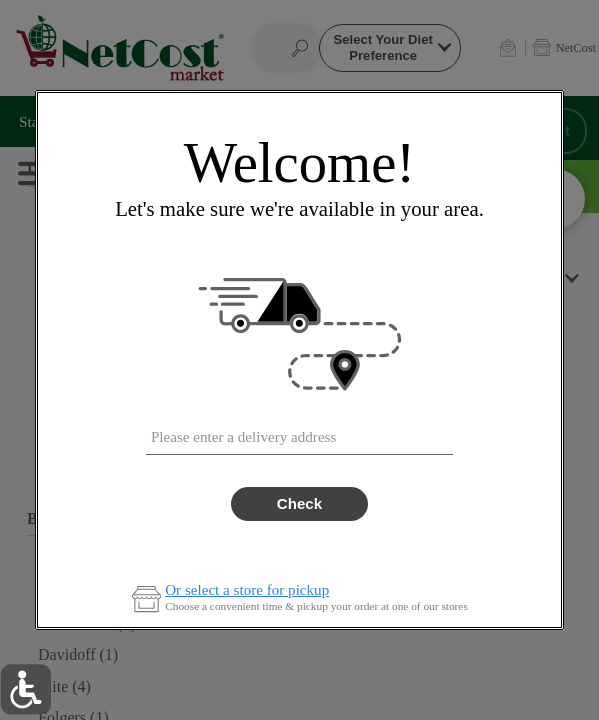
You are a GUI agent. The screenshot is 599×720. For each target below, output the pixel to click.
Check (299, 503)
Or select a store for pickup (247, 590)
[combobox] (299, 433)
